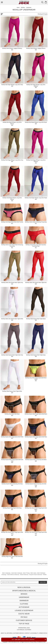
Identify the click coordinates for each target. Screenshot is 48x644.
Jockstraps (4, 575)
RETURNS (10, 633)
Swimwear (24, 601)
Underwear (24, 597)
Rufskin (45, 575)
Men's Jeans (33, 573)
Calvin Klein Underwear (17, 573)
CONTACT (27, 633)
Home (18, 7)
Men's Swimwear (41, 573)
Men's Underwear (6, 573)
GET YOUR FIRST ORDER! (29, 639)
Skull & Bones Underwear (13, 575)
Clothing (24, 604)
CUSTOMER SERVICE (18, 633)
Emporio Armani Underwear (36, 575)
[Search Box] (42, 2)
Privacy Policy (33, 642)
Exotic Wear (24, 614)
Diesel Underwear (24, 575)
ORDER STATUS (43, 633)
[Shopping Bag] (46, 2)
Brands (24, 594)
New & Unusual (24, 587)
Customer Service (24, 620)
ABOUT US (3, 633)
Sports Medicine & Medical (24, 591)
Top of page (24, 624)
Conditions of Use (41, 642)
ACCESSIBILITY (34, 633)
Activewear (24, 607)
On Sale (24, 617)
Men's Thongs (26, 573)
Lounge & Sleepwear (24, 610)
